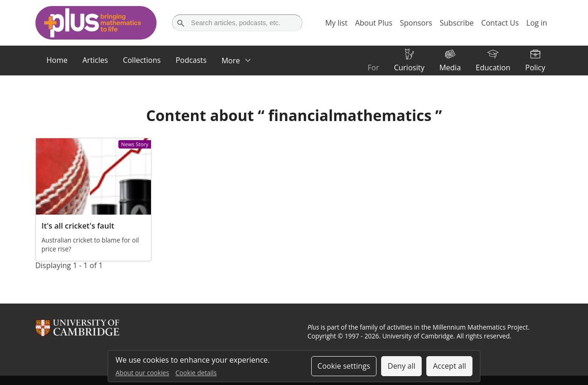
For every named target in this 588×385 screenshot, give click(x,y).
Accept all (449, 366)
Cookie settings (344, 366)
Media (450, 68)
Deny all (402, 366)
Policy (535, 68)
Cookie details (196, 373)
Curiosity (409, 68)
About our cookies (142, 373)
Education (493, 68)
